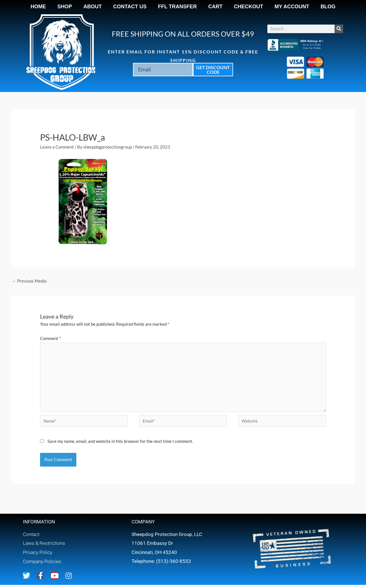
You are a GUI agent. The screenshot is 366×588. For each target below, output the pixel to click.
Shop (65, 7)
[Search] (339, 29)
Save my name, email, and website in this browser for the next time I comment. (120, 442)
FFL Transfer (178, 7)
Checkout (248, 7)
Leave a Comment (57, 147)
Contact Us (130, 7)
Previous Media (29, 281)
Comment (50, 338)
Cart (215, 7)
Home (38, 7)
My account (292, 7)
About (93, 7)
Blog (328, 7)
